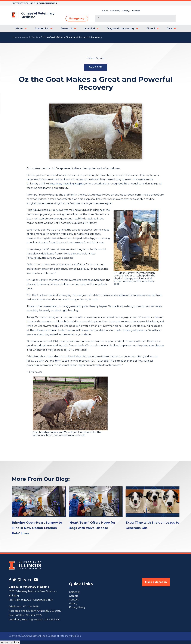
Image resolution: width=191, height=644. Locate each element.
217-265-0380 (53, 611)
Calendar (75, 592)
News (105, 11)
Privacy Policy (77, 607)
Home (15, 37)
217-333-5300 (52, 620)
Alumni (151, 28)
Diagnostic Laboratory (121, 28)
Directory (115, 11)
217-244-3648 (31, 607)
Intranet (136, 11)
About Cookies (10, 642)
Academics (42, 28)
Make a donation (156, 582)
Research (67, 28)
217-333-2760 (34, 615)
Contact (74, 600)
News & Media (30, 37)
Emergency (77, 18)
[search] (132, 19)
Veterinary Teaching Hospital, (67, 184)
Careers (74, 596)
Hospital (90, 28)
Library (126, 11)
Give (169, 28)
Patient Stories (95, 58)
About (19, 28)
